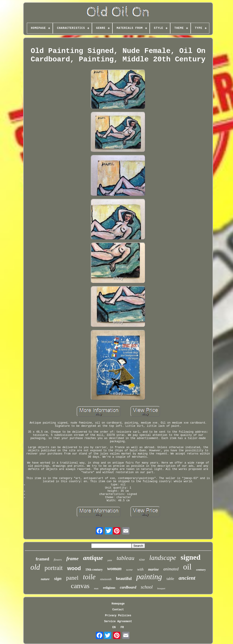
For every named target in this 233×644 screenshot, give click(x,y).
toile (89, 577)
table (170, 579)
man (96, 588)
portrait (54, 568)
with (140, 569)
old (35, 567)
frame (72, 558)
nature (45, 579)
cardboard (128, 587)
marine (153, 569)
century (201, 570)
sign (58, 578)
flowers (58, 560)
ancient (187, 578)
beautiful (124, 579)
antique (93, 558)
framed (42, 559)
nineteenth (106, 579)
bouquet (161, 588)
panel (72, 578)
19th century (94, 570)
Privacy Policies (118, 616)
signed (191, 557)
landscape (163, 558)
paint (110, 560)
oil (187, 567)
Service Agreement (118, 622)
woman (114, 569)
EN (114, 627)
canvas (80, 586)
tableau (125, 558)
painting (149, 577)
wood (74, 568)
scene (129, 570)
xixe (142, 559)
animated (171, 569)
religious (109, 588)
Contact (118, 610)
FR (122, 627)
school (147, 587)
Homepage (118, 604)
